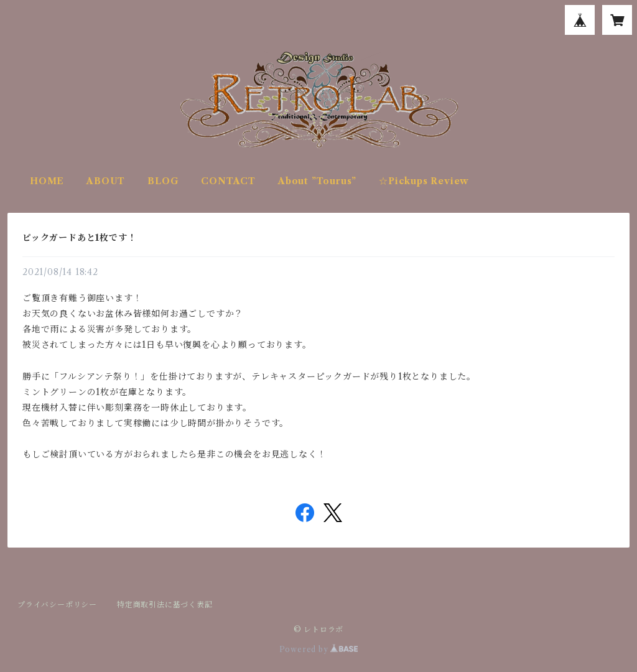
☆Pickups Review (424, 181)
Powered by (319, 649)
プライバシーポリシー (57, 604)
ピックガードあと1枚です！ (79, 238)
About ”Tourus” (317, 181)
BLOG (163, 181)
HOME (47, 181)
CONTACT (228, 181)
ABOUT (106, 181)
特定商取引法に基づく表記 (165, 604)
